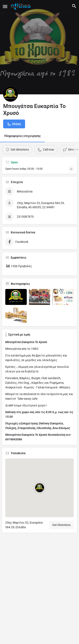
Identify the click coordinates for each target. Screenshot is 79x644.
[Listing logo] (11, 94)
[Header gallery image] (39, 47)
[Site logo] (21, 6)
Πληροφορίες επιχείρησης (22, 136)
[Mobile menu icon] (5, 6)
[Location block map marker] (40, 488)
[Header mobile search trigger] (74, 6)
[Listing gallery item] (16, 297)
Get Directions (61, 525)
